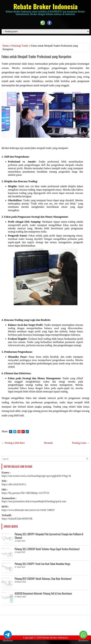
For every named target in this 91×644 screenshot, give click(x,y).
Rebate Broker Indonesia (45, 6)
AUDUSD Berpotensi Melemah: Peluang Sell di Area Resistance (43, 593)
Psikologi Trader (20, 46)
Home (6, 46)
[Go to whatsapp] (83, 635)
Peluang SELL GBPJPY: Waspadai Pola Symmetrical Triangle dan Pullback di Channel (49, 536)
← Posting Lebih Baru (13, 443)
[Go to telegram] (8, 635)
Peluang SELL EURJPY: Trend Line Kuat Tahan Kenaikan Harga (42, 564)
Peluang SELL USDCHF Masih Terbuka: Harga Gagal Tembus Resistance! (47, 549)
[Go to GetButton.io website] (83, 641)
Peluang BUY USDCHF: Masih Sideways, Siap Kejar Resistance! (43, 579)
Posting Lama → (81, 443)
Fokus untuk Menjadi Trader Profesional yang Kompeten (36, 56)
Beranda (48, 443)
